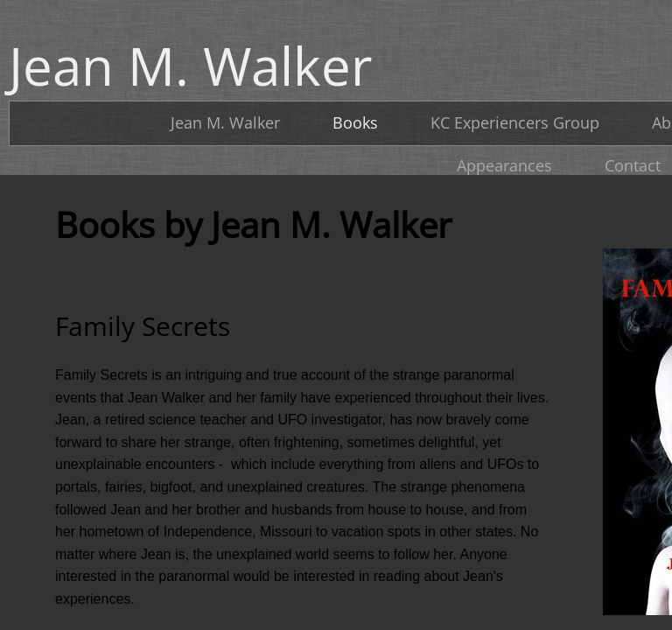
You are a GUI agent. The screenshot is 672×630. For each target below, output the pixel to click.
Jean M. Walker (225, 122)
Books (355, 122)
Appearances (504, 165)
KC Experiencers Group (515, 122)
